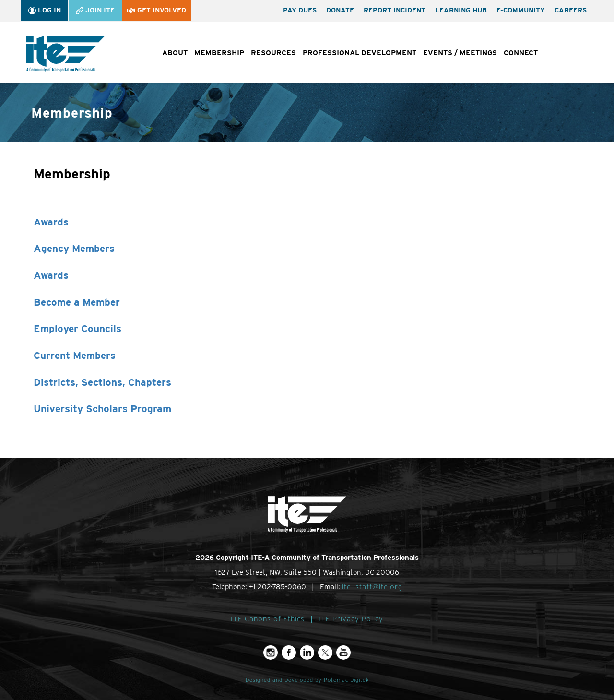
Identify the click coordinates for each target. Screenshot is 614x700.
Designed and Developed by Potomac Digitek (307, 680)
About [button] (175, 53)
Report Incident (395, 10)
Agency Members (74, 248)
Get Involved (157, 10)
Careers (571, 10)
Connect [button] (521, 53)
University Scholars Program (102, 409)
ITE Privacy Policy (351, 619)
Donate (340, 10)
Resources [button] (273, 53)
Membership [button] (219, 53)
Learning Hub (461, 10)
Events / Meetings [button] (460, 53)
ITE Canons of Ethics (268, 619)
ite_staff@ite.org (372, 587)
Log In (45, 10)
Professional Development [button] (360, 53)
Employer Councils (77, 328)
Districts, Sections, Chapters (102, 382)
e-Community (521, 10)
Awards (51, 222)
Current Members (75, 355)
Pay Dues (300, 10)
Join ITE (95, 10)
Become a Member (77, 302)
